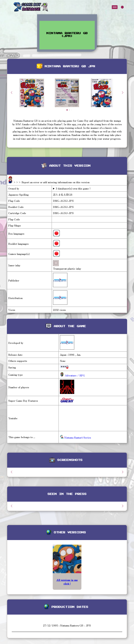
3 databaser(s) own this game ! (73, 188)
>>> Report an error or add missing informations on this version (51, 182)
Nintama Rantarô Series (75, 437)
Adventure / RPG (75, 375)
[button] (123, 93)
